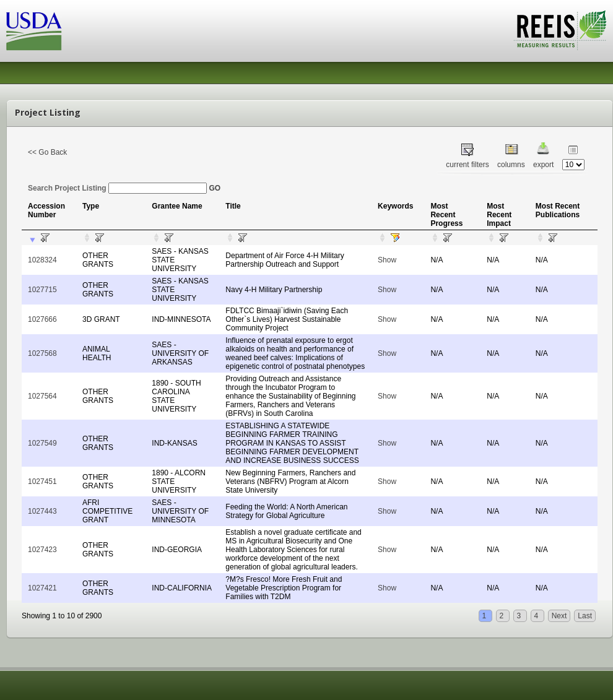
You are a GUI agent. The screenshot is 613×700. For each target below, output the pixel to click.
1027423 (42, 550)
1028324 (42, 260)
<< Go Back (47, 152)
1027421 (42, 588)
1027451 (42, 482)
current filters (467, 165)
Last (585, 616)
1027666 (42, 319)
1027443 (42, 511)
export (543, 165)
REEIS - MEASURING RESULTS (560, 30)
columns (511, 165)
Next (559, 616)
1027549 (42, 443)
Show (387, 260)
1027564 (42, 396)
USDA (34, 31)
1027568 (42, 353)
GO (215, 188)
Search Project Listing (117, 188)
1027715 (42, 290)
